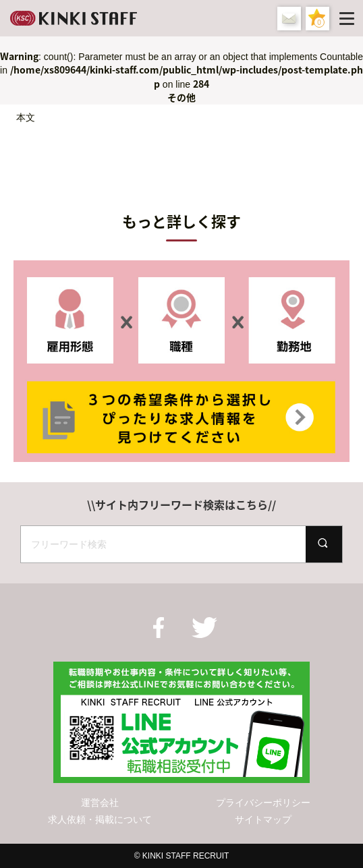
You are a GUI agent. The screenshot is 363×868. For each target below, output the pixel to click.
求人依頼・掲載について (100, 819)
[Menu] (350, 18)
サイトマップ (263, 819)
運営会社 (100, 803)
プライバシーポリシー (263, 803)
